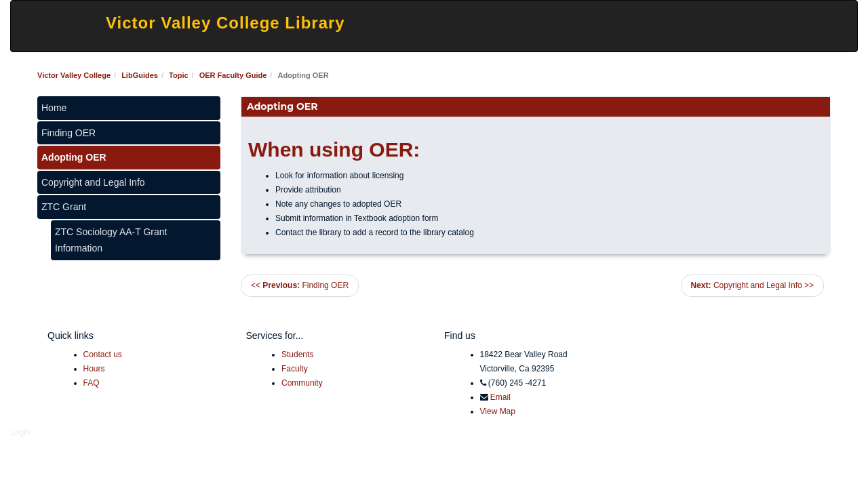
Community (302, 383)
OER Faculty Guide (233, 75)
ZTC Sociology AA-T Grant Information (111, 240)
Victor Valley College (74, 75)
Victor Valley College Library (225, 23)
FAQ (92, 383)
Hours (94, 369)
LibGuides (140, 75)
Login (20, 432)
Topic (179, 75)
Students (297, 354)
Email (500, 397)
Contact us (103, 354)
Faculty (295, 369)
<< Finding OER (300, 285)
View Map (498, 411)
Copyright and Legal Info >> (752, 285)
